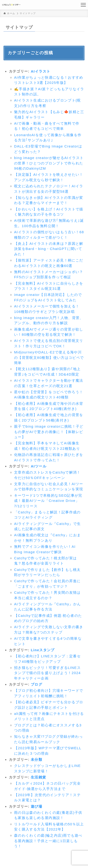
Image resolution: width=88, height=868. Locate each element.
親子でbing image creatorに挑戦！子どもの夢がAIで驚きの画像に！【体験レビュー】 (49, 432)
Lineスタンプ (43, 650)
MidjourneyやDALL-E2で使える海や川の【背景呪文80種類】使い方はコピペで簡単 (49, 357)
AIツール (39, 466)
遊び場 (36, 806)
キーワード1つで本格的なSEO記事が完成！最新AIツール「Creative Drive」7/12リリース (48, 501)
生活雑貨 (38, 777)
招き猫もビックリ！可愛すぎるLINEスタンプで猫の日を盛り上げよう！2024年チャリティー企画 (47, 673)
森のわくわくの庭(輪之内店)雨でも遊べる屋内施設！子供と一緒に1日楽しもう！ (48, 841)
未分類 (36, 759)
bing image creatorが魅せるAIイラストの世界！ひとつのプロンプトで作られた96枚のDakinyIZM (49, 163)
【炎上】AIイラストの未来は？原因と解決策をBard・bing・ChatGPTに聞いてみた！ (49, 249)
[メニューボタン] (83, 5)
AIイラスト (40, 71)
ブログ (36, 684)
